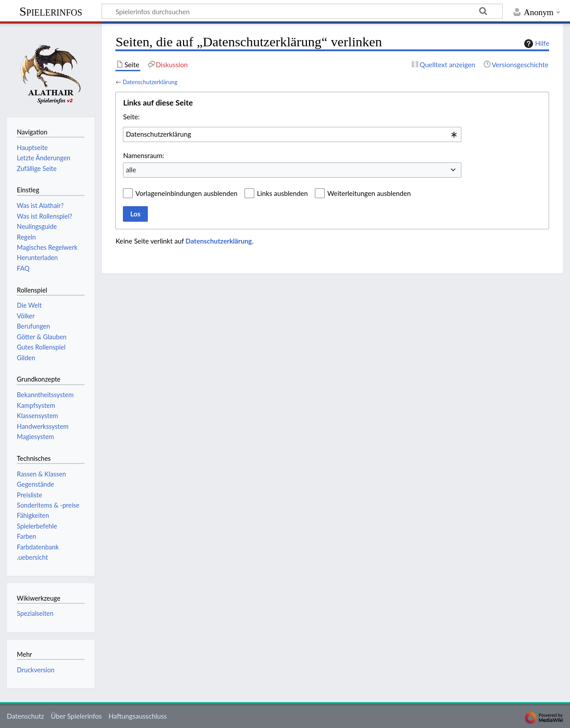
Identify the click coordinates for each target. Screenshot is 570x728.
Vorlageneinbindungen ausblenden (186, 193)
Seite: (131, 117)
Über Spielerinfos (76, 716)
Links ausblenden (282, 193)
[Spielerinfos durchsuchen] (302, 11)
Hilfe (536, 44)
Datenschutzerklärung (150, 82)
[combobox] (292, 134)
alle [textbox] (131, 170)
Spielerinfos (51, 11)
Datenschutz (25, 716)
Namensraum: (143, 155)
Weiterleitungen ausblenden (369, 193)
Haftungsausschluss (138, 716)
